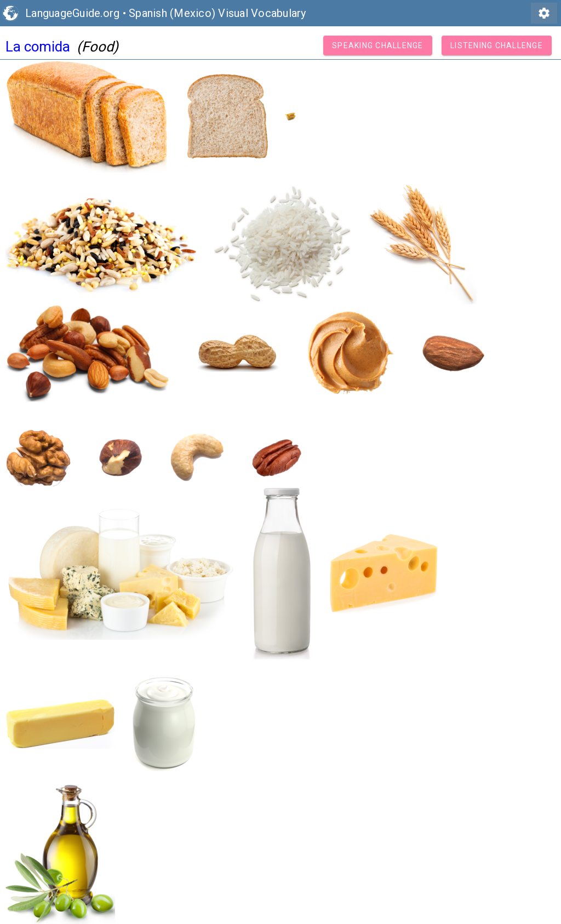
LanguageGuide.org (72, 13)
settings (544, 13)
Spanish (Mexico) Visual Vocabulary (217, 13)
